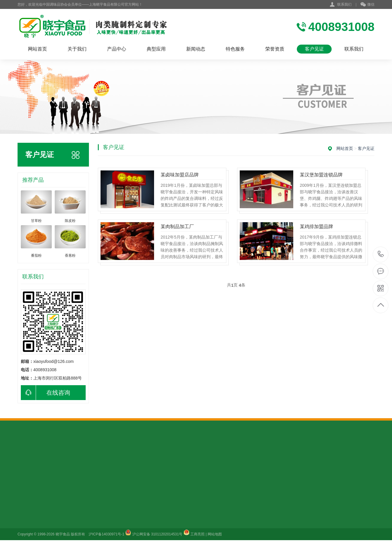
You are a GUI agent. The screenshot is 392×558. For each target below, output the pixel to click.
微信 (367, 5)
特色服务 (235, 49)
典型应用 (156, 49)
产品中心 (117, 49)
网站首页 (37, 49)
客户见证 (314, 49)
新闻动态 (196, 49)
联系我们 (344, 4)
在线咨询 (46, 393)
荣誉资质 (275, 49)
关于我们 (77, 49)
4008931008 (381, 254)
